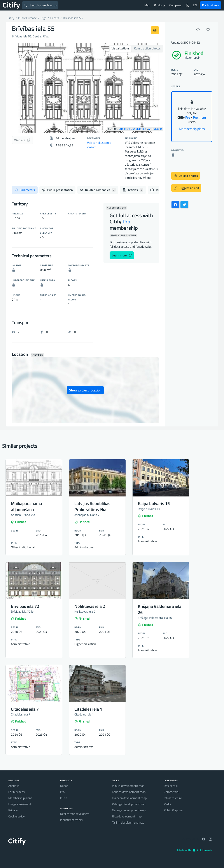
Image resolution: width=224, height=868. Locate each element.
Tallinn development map (128, 822)
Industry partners (71, 820)
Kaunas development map (129, 792)
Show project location (85, 390)
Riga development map (127, 816)
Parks (168, 804)
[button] (18, 88)
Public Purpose (173, 810)
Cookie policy (17, 816)
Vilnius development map (128, 786)
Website (22, 140)
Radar (64, 786)
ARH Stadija (155, 129)
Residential (171, 786)
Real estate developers (75, 814)
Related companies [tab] (98, 190)
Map (147, 5)
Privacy (13, 810)
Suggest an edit (186, 188)
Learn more (122, 255)
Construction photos (147, 48)
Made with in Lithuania (195, 850)
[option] (85, 88)
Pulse (64, 798)
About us (14, 786)
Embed (37, 355)
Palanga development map (129, 804)
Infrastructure (173, 798)
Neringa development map (129, 810)
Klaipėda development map (129, 798)
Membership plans (192, 129)
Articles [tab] (133, 190)
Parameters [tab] (25, 190)
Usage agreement (20, 804)
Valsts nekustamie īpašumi (99, 145)
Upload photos (186, 176)
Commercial (171, 792)
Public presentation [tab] (57, 190)
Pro (62, 792)
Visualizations (121, 48)
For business (211, 5)
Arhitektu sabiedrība (133, 129)
